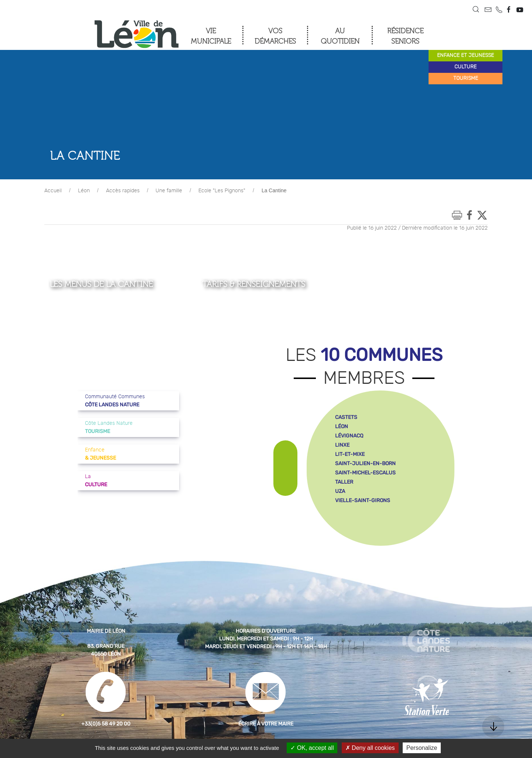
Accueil (53, 191)
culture (465, 67)
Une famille (169, 191)
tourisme (466, 78)
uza (340, 491)
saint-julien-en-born (365, 463)
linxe (342, 445)
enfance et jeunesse (465, 55)
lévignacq (349, 436)
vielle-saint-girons (363, 500)
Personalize (422, 748)
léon (342, 427)
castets (346, 417)
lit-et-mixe (350, 454)
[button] (476, 9)
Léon (84, 191)
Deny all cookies (370, 748)
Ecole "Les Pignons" (222, 191)
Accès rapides (123, 191)
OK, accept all (312, 748)
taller (344, 482)
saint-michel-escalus (365, 473)
